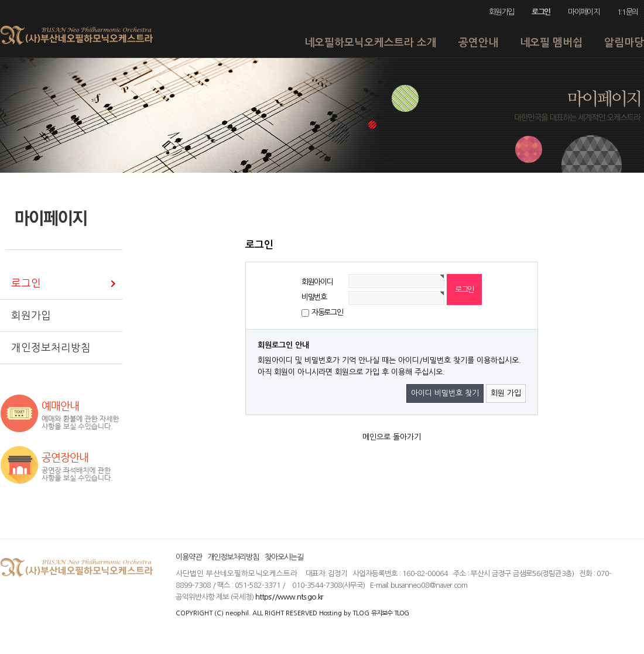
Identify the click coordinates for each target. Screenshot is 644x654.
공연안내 (478, 43)
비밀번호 (314, 297)
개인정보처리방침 (233, 557)
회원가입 (501, 12)
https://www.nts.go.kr (289, 597)
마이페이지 (583, 12)
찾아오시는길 (284, 557)
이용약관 (189, 557)
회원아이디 (317, 282)
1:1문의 (628, 12)
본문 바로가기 (0, 0)
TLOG (361, 613)
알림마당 (624, 43)
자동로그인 (327, 312)
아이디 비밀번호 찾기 (445, 393)
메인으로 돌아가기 (392, 437)
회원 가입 (506, 393)
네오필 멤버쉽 (551, 43)
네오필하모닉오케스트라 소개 (371, 43)
